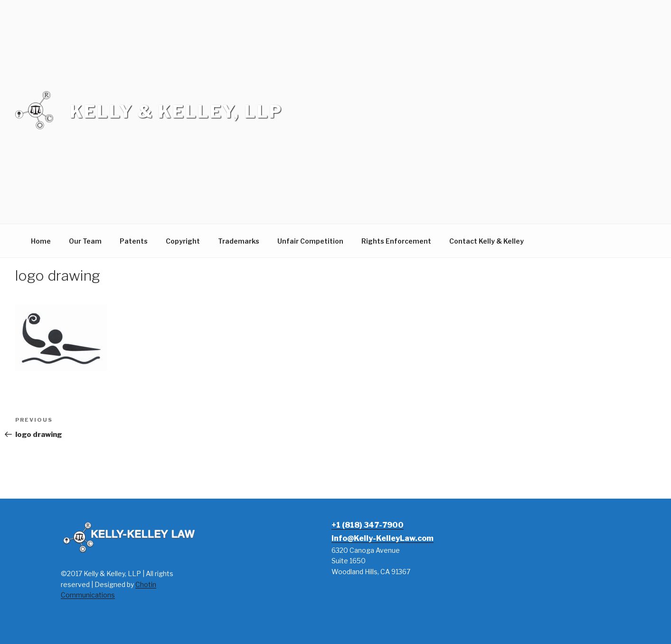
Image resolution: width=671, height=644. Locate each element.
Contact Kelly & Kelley (487, 241)
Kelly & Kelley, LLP (176, 112)
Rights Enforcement (396, 241)
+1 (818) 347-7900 (368, 525)
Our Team (85, 241)
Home (41, 241)
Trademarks (239, 241)
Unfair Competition (310, 241)
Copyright (183, 241)
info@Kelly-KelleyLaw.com (383, 538)
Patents (134, 241)
